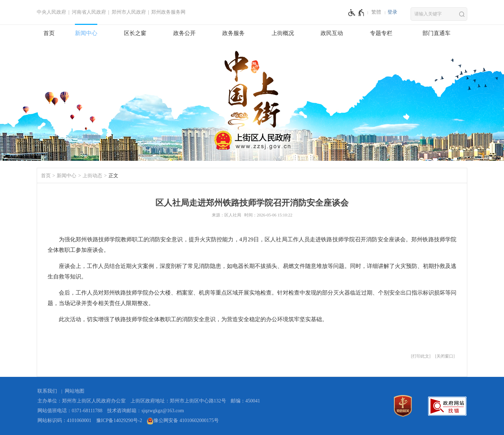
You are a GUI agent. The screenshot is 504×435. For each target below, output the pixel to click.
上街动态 (92, 176)
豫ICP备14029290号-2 (119, 420)
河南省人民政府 (89, 12)
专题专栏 (381, 33)
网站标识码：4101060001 (64, 420)
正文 (113, 176)
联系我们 (47, 391)
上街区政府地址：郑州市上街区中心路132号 (178, 401)
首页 (49, 33)
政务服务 (233, 33)
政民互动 (332, 33)
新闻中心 (86, 33)
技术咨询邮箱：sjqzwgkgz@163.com (145, 411)
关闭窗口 (445, 356)
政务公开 (184, 33)
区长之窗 (135, 33)
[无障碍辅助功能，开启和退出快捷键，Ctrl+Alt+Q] (356, 13)
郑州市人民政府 (129, 12)
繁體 (376, 12)
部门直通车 (436, 33)
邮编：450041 (245, 401)
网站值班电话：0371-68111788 (70, 411)
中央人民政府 (51, 12)
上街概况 (283, 33)
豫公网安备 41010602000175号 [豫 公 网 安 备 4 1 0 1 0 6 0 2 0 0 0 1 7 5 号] (183, 421)
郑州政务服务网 (168, 12)
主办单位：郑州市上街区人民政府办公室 (82, 401)
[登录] (392, 12)
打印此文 (421, 356)
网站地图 (75, 391)
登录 (392, 12)
